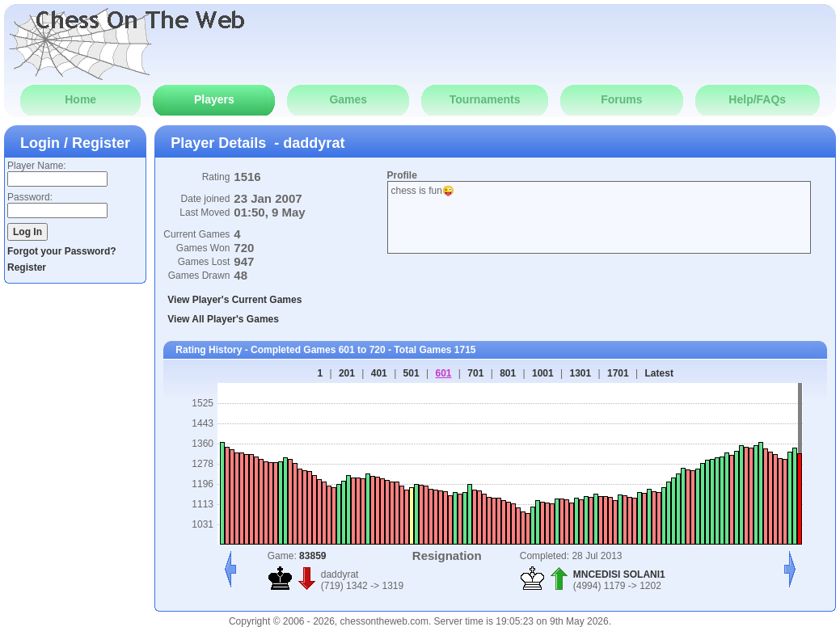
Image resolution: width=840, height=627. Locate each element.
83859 (312, 556)
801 (508, 373)
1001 (543, 373)
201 (347, 373)
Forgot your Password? (62, 251)
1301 (581, 373)
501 (412, 373)
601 (443, 373)
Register (27, 267)
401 (379, 373)
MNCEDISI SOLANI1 (619, 574)
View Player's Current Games (234, 300)
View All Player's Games (223, 319)
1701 (618, 373)
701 (475, 373)
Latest (659, 373)
